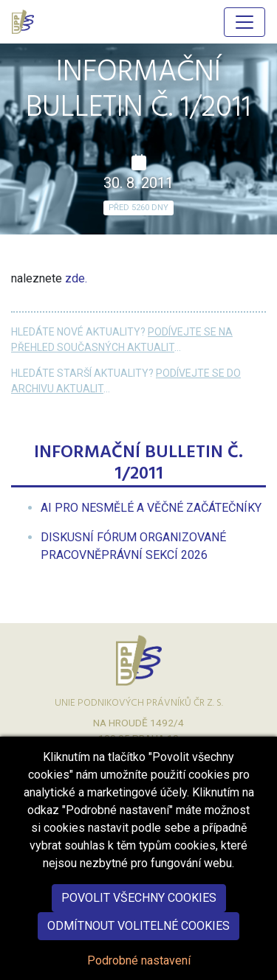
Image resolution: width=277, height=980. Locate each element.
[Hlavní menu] (244, 22)
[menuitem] (151, 508)
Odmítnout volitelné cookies (138, 943)
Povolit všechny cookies (139, 915)
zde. (76, 278)
